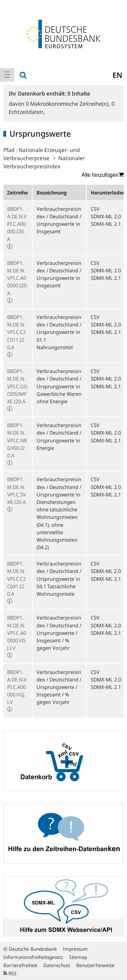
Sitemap (78, 957)
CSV (95, 209)
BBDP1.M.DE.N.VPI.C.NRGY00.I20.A (17, 440)
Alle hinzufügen (103, 175)
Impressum (75, 949)
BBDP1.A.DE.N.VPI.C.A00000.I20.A (17, 224)
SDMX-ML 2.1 (106, 224)
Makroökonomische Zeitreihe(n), (69, 104)
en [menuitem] (117, 75)
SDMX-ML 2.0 (106, 216)
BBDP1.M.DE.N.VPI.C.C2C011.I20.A (16, 332)
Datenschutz (57, 965)
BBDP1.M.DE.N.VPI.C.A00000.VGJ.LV (17, 633)
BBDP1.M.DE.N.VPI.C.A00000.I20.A (17, 278)
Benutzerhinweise (95, 965)
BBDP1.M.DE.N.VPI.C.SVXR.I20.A (17, 491)
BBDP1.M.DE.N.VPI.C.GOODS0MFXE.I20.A (17, 386)
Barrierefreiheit (20, 965)
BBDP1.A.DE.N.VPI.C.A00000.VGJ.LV (17, 687)
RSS (10, 973)
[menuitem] (7, 75)
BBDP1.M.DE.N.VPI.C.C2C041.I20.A (16, 579)
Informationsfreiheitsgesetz (33, 957)
